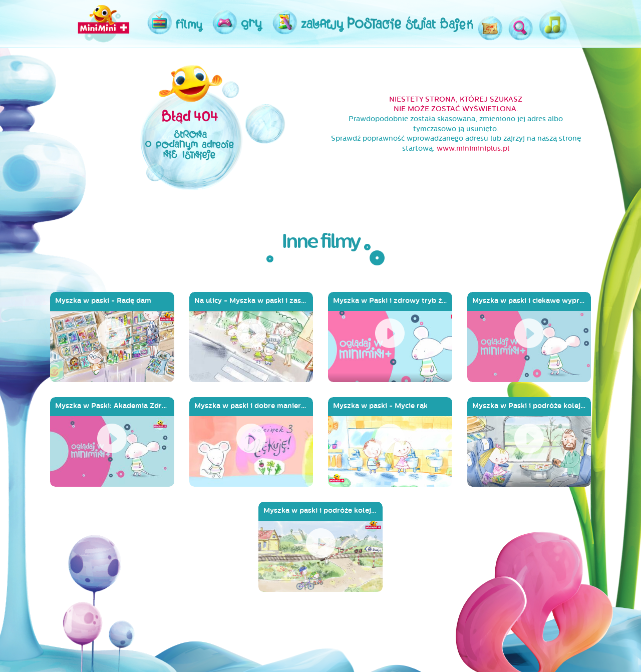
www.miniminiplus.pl (473, 148)
